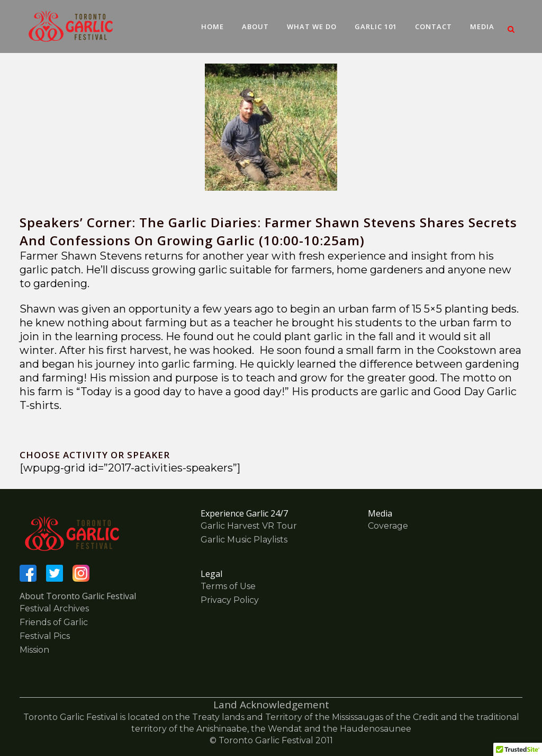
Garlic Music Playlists (244, 540)
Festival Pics (45, 636)
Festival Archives (54, 608)
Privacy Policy (230, 600)
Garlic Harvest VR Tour (249, 526)
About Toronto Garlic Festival (78, 596)
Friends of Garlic (54, 622)
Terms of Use (228, 586)
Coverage (388, 526)
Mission (34, 650)
